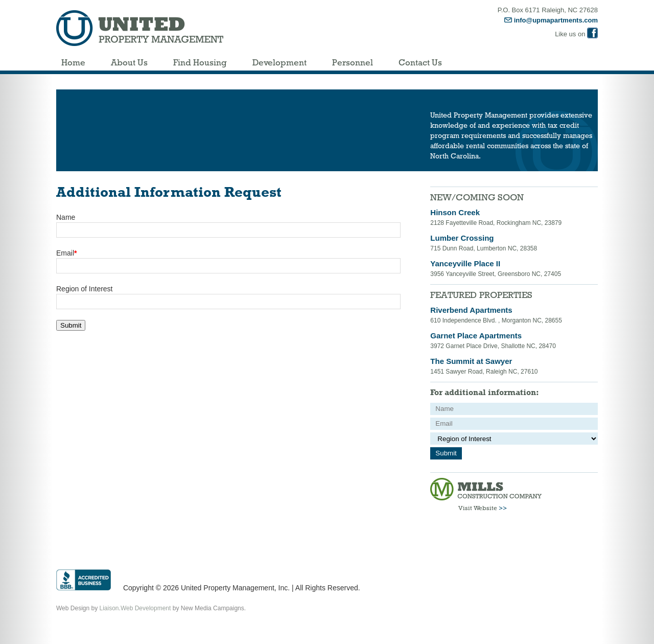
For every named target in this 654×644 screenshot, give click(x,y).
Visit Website (483, 508)
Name (66, 217)
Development (279, 62)
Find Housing (200, 62)
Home (73, 62)
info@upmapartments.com (551, 20)
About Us (129, 62)
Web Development (146, 608)
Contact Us (420, 62)
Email (66, 253)
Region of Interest (85, 289)
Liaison (109, 608)
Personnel (353, 62)
